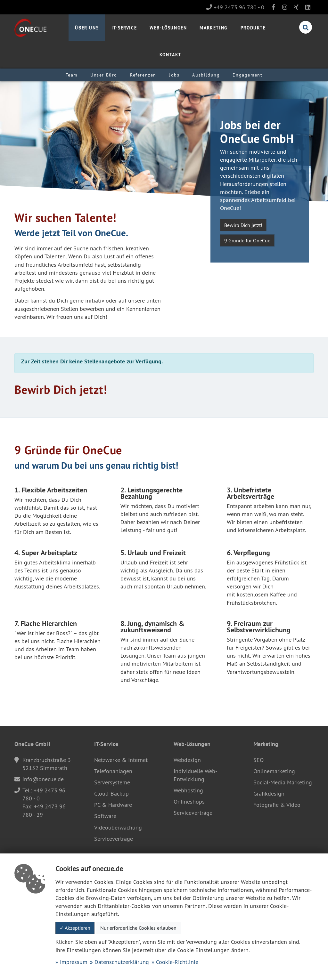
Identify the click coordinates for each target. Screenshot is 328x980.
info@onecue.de (43, 779)
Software (105, 816)
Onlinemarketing (274, 771)
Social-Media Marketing (283, 782)
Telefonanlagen (113, 771)
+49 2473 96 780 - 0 (235, 7)
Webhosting (188, 790)
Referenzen (143, 75)
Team (72, 75)
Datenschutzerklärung (122, 962)
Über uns (87, 28)
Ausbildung (206, 75)
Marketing (213, 28)
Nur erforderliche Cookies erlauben (138, 928)
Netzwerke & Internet (121, 760)
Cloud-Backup (111, 794)
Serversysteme (112, 782)
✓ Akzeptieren (75, 928)
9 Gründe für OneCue (247, 240)
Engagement (247, 75)
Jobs (174, 75)
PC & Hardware (113, 805)
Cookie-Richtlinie (177, 962)
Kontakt (170, 55)
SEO (258, 760)
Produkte (253, 28)
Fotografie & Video (277, 805)
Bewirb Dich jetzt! (243, 225)
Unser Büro (104, 75)
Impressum (74, 962)
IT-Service (124, 28)
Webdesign (187, 760)
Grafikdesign (269, 794)
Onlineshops (189, 802)
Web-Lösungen (168, 28)
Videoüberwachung (118, 827)
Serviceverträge (114, 839)
